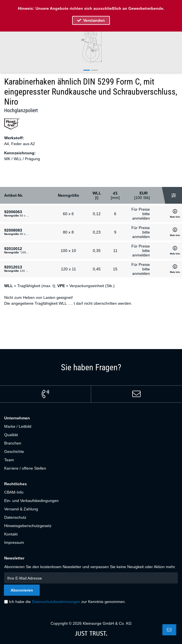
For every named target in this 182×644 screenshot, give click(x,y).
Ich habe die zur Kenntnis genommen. (67, 602)
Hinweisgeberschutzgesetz (28, 526)
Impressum (14, 542)
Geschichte (14, 451)
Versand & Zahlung (21, 509)
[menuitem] (91, 426)
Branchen (13, 443)
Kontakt (11, 534)
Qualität (11, 435)
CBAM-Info (14, 492)
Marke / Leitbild (18, 426)
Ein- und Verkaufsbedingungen (31, 501)
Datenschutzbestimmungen (56, 602)
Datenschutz (15, 517)
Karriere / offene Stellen (25, 468)
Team (9, 460)
